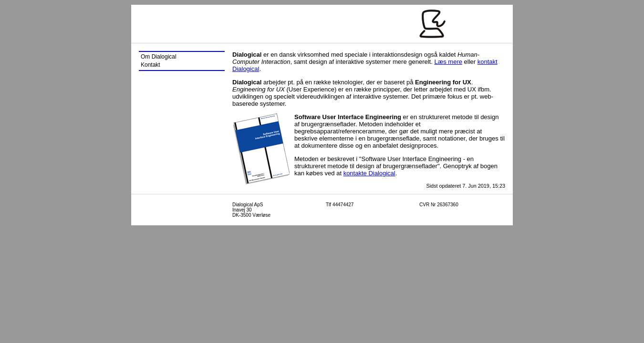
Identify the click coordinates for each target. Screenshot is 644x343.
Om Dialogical (159, 57)
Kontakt (151, 65)
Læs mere (448, 62)
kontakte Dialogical (369, 173)
